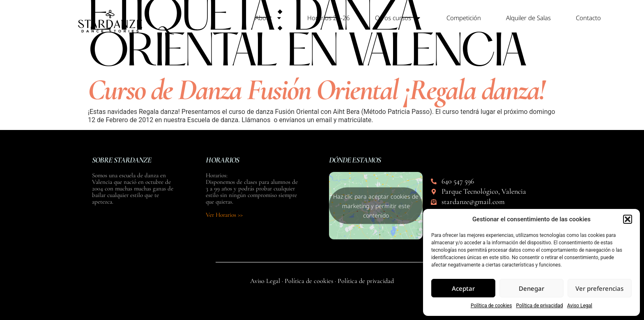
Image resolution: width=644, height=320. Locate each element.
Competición (464, 18)
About (269, 18)
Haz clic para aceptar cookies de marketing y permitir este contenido (376, 206)
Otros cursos (398, 18)
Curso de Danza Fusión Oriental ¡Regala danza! (316, 90)
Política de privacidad (539, 306)
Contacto (588, 18)
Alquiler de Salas (528, 18)
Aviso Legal (580, 306)
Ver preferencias (599, 288)
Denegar (531, 288)
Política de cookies (491, 306)
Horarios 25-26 (329, 18)
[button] (628, 219)
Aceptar (463, 288)
